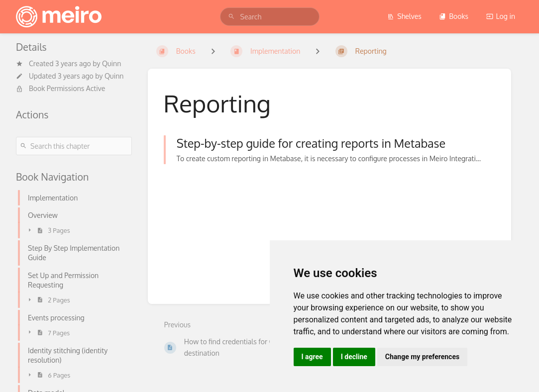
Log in (501, 16)
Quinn (111, 63)
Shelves (404, 16)
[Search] (231, 17)
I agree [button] (312, 357)
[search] (270, 17)
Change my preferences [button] (422, 357)
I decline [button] (354, 357)
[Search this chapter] (74, 146)
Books (454, 16)
